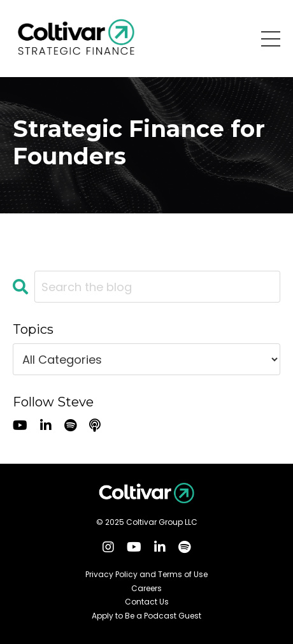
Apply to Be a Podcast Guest (146, 616)
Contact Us (147, 602)
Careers (146, 589)
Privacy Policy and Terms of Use (146, 575)
